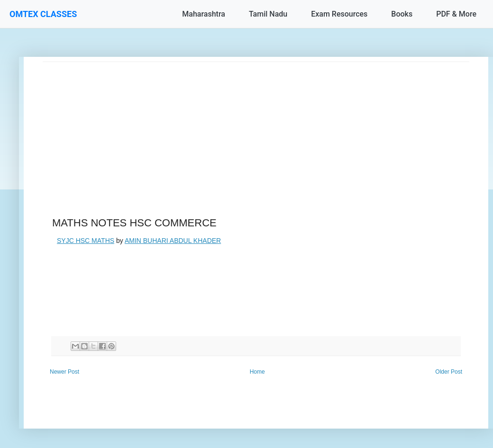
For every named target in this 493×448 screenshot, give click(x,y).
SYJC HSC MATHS (86, 241)
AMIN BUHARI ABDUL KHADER (173, 241)
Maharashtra (204, 14)
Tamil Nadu (268, 14)
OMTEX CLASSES (43, 14)
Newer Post (64, 372)
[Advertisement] (256, 128)
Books (402, 14)
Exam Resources (339, 14)
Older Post (449, 372)
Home (257, 372)
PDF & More (456, 14)
